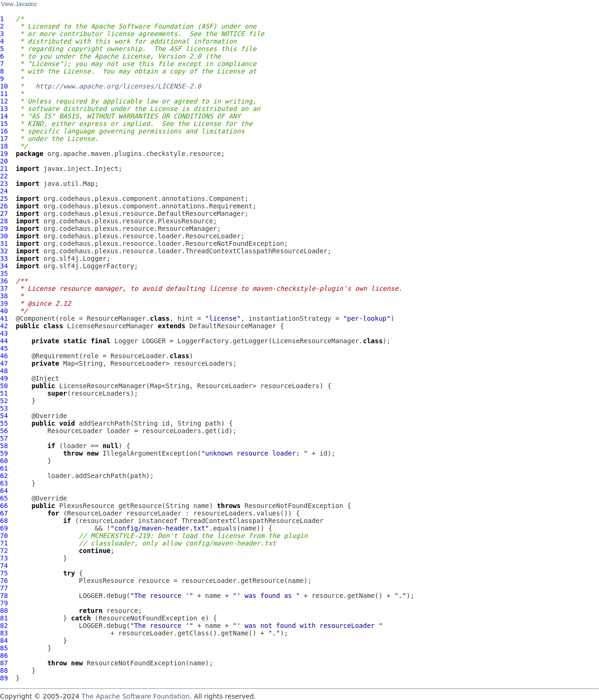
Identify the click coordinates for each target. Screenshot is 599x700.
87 (4, 663)
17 (4, 139)
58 (4, 446)
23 (4, 184)
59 (4, 453)
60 (4, 461)
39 (4, 303)
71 (4, 543)
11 (4, 94)
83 (4, 633)
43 (4, 333)
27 (4, 214)
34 (4, 266)
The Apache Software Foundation (135, 696)
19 (4, 154)
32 (4, 251)
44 (4, 341)
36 (4, 281)
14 (4, 116)
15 (4, 124)
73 (4, 558)
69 (4, 528)
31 (4, 243)
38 (4, 296)
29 (4, 228)
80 (4, 611)
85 (4, 648)
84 (4, 641)
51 (4, 393)
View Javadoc (19, 4)
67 (4, 513)
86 (4, 656)
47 (4, 363)
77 (4, 588)
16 (4, 131)
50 (4, 386)
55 (4, 423)
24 (4, 191)
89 (4, 678)
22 (4, 176)
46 (4, 356)
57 (4, 438)
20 (4, 161)
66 (4, 506)
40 (4, 311)
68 (4, 521)
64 (4, 491)
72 (4, 551)
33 (4, 258)
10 (4, 86)
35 (4, 273)
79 (4, 603)
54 (4, 416)
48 (4, 371)
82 (4, 626)
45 (4, 348)
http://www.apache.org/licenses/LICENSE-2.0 (118, 86)
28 (4, 221)
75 (4, 573)
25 (4, 199)
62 (4, 476)
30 (4, 236)
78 (4, 596)
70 (4, 536)
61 (4, 468)
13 (4, 109)
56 (4, 431)
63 (4, 483)
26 (4, 206)
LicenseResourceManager (110, 326)
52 (4, 401)
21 (4, 169)
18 (4, 146)
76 (4, 581)
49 (4, 378)
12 (4, 101)
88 (4, 671)
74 (4, 566)
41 (4, 318)
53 (4, 408)
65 (4, 498)
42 (4, 326)
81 (4, 618)
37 (4, 288)
